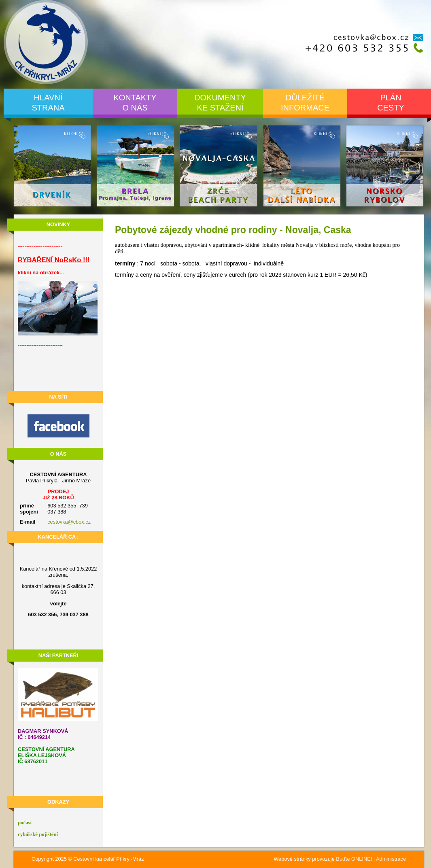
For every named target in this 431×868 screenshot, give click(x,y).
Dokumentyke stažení (220, 103)
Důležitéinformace (305, 103)
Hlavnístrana (48, 103)
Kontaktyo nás (135, 103)
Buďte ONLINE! (354, 859)
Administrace (391, 859)
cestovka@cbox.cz (69, 522)
